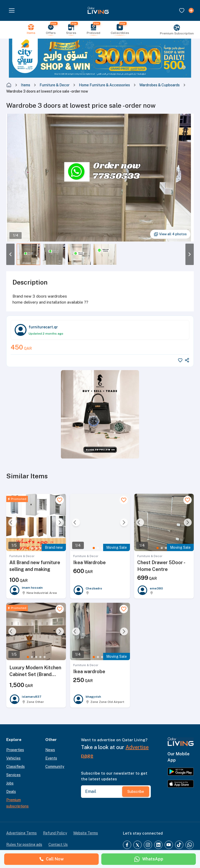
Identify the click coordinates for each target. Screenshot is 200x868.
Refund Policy (55, 833)
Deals (11, 792)
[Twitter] (137, 845)
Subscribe (136, 792)
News (50, 750)
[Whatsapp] (190, 845)
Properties (15, 750)
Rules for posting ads (24, 845)
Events (51, 758)
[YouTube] (169, 845)
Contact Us (58, 845)
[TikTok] (179, 845)
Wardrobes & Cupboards (160, 85)
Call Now (51, 859)
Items (26, 85)
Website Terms (86, 833)
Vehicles (13, 758)
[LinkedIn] (158, 845)
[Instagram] (148, 845)
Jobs (10, 783)
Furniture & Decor (55, 85)
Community (55, 767)
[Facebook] (127, 845)
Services (13, 775)
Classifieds (15, 767)
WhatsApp (149, 859)
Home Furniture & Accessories (104, 85)
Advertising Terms (21, 833)
